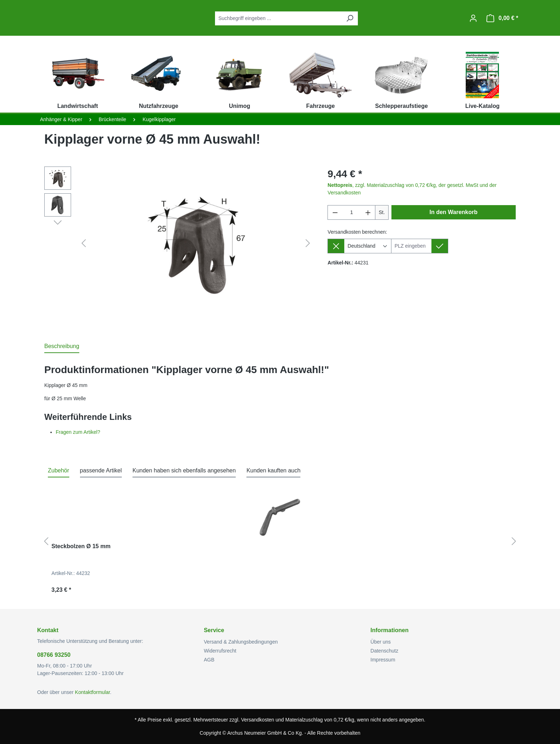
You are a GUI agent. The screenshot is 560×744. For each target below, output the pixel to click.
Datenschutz (384, 651)
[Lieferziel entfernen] (336, 246)
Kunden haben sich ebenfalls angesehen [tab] (184, 470)
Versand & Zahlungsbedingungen (241, 642)
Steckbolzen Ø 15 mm (81, 546)
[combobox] (278, 18)
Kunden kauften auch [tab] (273, 470)
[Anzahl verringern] (335, 212)
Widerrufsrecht (220, 651)
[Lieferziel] (411, 246)
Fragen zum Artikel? (78, 432)
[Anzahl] (352, 212)
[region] (179, 243)
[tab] (62, 347)
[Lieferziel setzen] (440, 246)
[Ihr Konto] (473, 18)
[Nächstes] (308, 244)
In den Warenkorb (454, 212)
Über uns (381, 642)
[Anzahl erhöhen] (368, 212)
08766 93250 (54, 655)
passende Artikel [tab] (101, 470)
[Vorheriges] (84, 244)
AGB (209, 660)
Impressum (383, 660)
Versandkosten (258, 720)
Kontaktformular (92, 692)
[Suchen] (350, 18)
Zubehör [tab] (59, 470)
